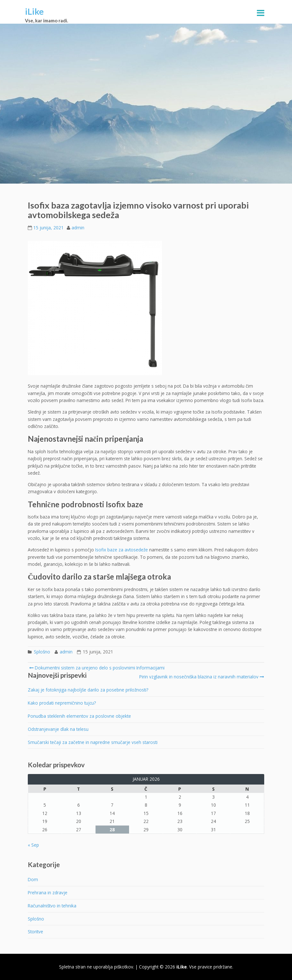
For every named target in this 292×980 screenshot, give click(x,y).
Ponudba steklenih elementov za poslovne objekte (79, 716)
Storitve (35, 932)
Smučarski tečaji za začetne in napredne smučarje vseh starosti (93, 742)
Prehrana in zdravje (48, 893)
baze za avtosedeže (127, 550)
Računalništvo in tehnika (52, 906)
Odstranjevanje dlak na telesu (58, 729)
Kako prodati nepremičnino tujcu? (62, 703)
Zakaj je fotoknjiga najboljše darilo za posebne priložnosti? (88, 690)
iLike (34, 11)
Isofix (101, 550)
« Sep (33, 845)
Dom (33, 879)
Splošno (42, 652)
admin (78, 228)
